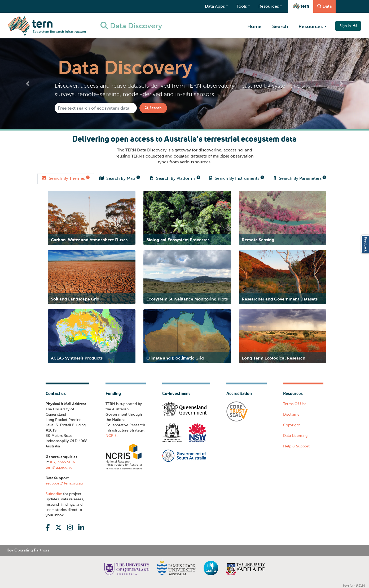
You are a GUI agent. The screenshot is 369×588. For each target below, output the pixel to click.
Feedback (366, 244)
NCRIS (111, 436)
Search (280, 26)
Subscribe (54, 494)
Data (324, 6)
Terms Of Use (295, 404)
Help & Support (296, 446)
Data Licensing (295, 436)
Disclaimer (292, 414)
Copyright (291, 425)
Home (254, 26)
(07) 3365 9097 (62, 462)
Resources (311, 26)
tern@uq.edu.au (59, 467)
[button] (28, 84)
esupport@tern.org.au (64, 483)
